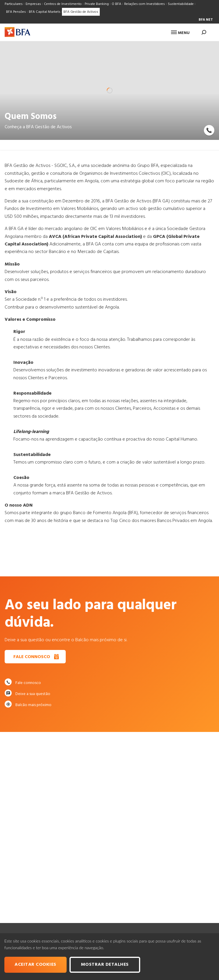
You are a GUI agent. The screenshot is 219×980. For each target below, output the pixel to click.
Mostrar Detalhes (105, 965)
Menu (180, 33)
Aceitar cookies (35, 965)
